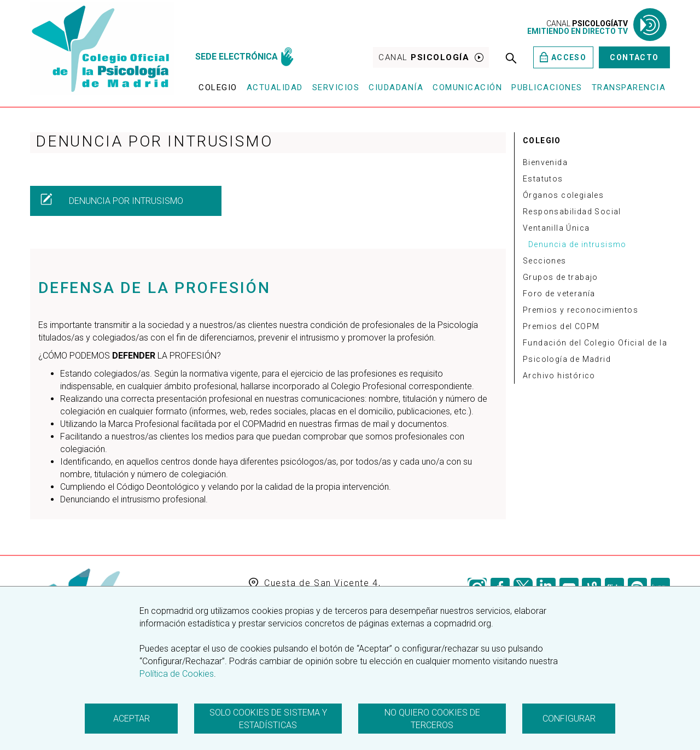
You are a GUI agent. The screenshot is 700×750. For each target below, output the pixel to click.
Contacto (634, 57)
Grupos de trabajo (561, 277)
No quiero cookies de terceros (432, 719)
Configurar (569, 719)
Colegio (218, 87)
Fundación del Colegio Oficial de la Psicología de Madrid (595, 351)
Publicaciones (547, 87)
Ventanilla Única (556, 228)
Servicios (336, 87)
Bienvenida (545, 162)
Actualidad (275, 87)
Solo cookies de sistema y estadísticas (268, 719)
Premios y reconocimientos (581, 310)
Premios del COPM (561, 326)
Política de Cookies (177, 674)
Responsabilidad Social (572, 212)
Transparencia (629, 87)
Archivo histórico (559, 376)
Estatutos (543, 179)
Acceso (563, 57)
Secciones (545, 261)
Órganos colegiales (563, 195)
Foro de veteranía (559, 294)
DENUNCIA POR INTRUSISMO (112, 200)
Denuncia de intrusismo (577, 244)
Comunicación (467, 87)
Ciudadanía (396, 87)
